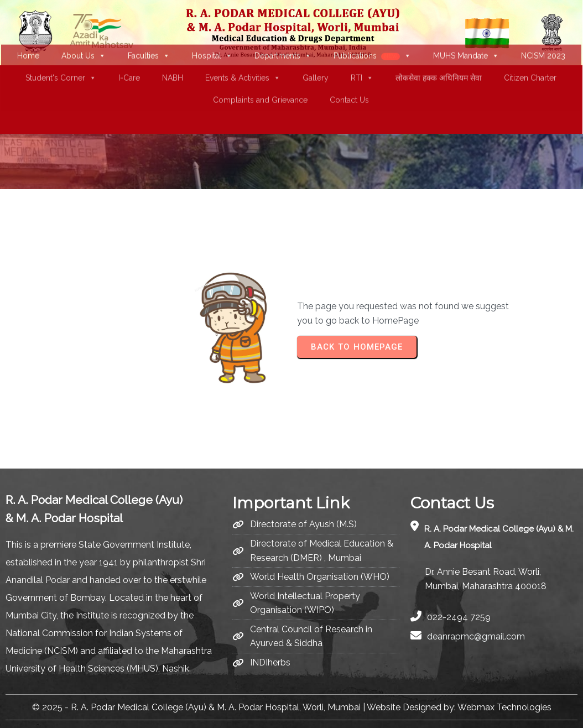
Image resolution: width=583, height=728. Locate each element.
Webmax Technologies (504, 707)
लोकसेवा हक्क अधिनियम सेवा (438, 51)
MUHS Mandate (465, 29)
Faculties (148, 29)
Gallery (315, 51)
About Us (83, 29)
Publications (371, 29)
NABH (172, 51)
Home (28, 29)
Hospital (212, 29)
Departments (282, 29)
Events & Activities (242, 51)
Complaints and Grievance (260, 73)
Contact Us (349, 73)
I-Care (129, 51)
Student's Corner (60, 51)
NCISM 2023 (542, 29)
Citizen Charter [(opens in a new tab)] (530, 51)
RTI (361, 51)
